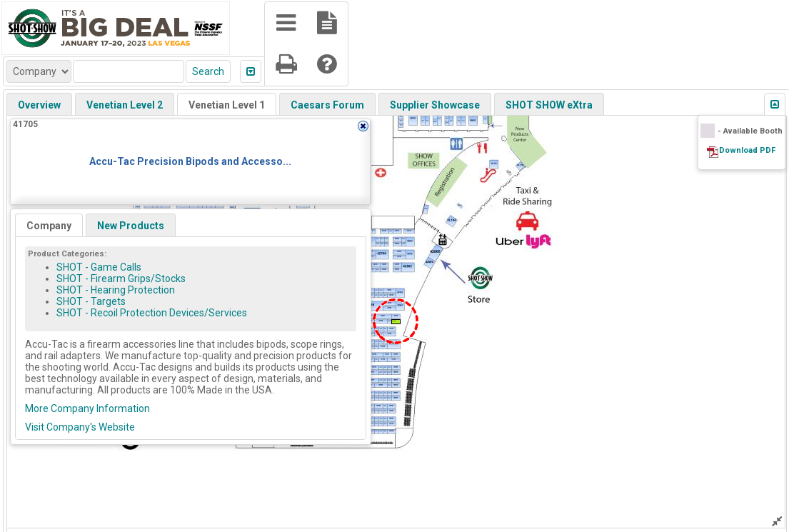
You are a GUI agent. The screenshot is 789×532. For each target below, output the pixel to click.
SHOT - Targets (91, 301)
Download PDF (747, 150)
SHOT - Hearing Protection (116, 290)
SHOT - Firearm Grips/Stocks (121, 278)
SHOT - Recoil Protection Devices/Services (152, 313)
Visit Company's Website (80, 427)
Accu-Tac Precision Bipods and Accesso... (190, 161)
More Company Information (87, 408)
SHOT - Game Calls (99, 267)
